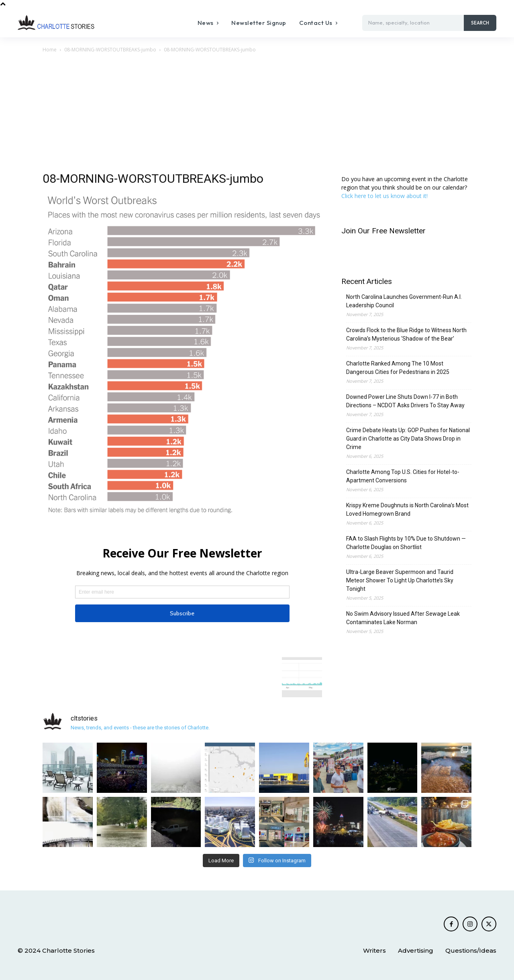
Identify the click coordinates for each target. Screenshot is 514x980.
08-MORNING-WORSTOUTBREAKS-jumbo (110, 50)
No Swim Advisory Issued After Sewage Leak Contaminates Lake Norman (403, 618)
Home (50, 50)
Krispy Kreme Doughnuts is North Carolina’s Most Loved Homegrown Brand (407, 509)
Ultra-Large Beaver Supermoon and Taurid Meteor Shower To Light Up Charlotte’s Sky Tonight (400, 580)
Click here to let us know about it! (384, 196)
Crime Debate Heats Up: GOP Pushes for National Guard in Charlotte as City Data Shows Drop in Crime (408, 439)
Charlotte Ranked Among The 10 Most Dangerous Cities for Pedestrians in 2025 (398, 368)
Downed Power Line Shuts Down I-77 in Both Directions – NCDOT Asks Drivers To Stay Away (405, 401)
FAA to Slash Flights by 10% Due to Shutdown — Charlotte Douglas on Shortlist (406, 543)
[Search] (480, 23)
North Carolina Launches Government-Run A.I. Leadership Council (404, 301)
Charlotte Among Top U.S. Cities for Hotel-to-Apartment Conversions (403, 476)
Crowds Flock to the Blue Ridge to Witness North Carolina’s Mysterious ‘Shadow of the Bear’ (406, 334)
